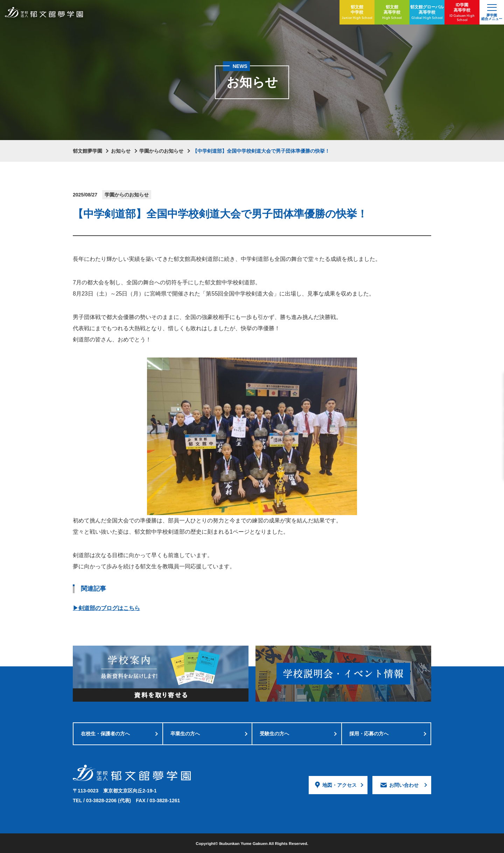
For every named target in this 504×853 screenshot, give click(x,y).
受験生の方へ (274, 734)
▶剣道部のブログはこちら (106, 608)
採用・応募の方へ (369, 734)
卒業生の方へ (185, 734)
